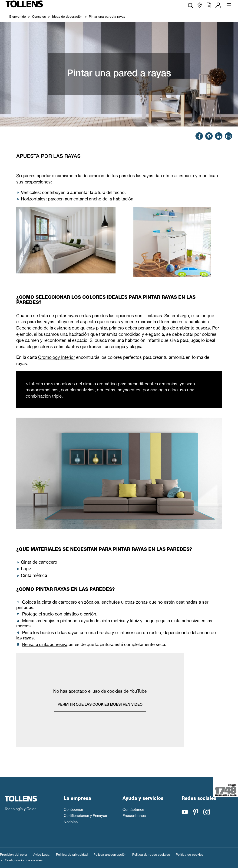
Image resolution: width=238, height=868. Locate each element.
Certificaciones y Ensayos (85, 815)
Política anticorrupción (110, 855)
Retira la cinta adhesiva (45, 644)
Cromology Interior (56, 357)
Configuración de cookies (24, 860)
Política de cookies (190, 855)
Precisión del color (14, 855)
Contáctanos (133, 809)
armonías (168, 384)
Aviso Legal (42, 855)
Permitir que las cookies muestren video (100, 705)
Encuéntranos (134, 815)
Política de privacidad (72, 855)
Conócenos (73, 809)
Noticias (71, 822)
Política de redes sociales (151, 855)
